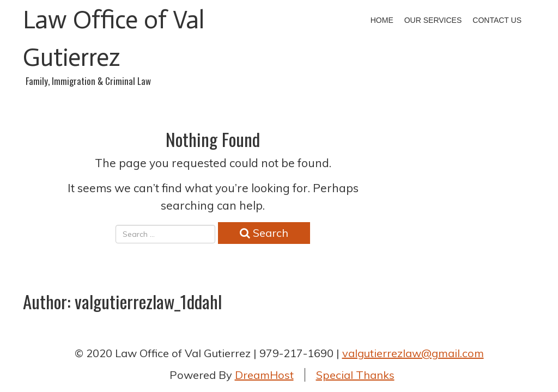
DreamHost (264, 375)
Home (382, 20)
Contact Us (497, 20)
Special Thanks (355, 375)
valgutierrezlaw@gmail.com (413, 353)
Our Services (433, 20)
